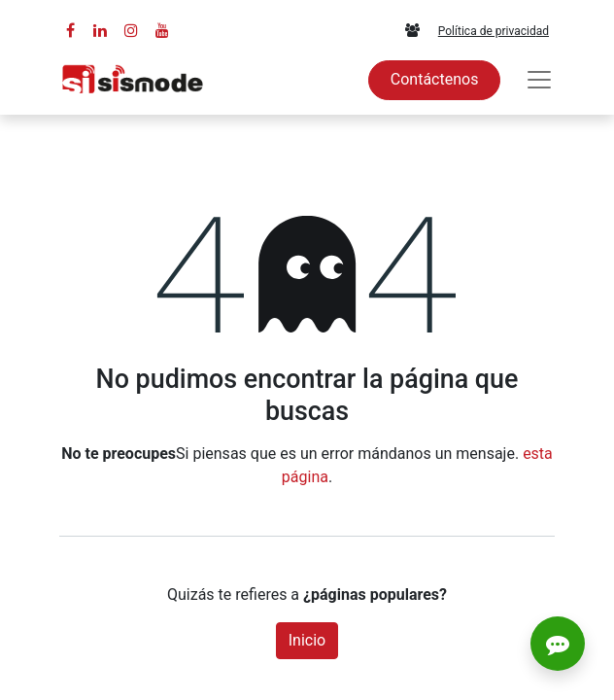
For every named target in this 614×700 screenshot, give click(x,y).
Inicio (307, 640)
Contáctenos (435, 79)
